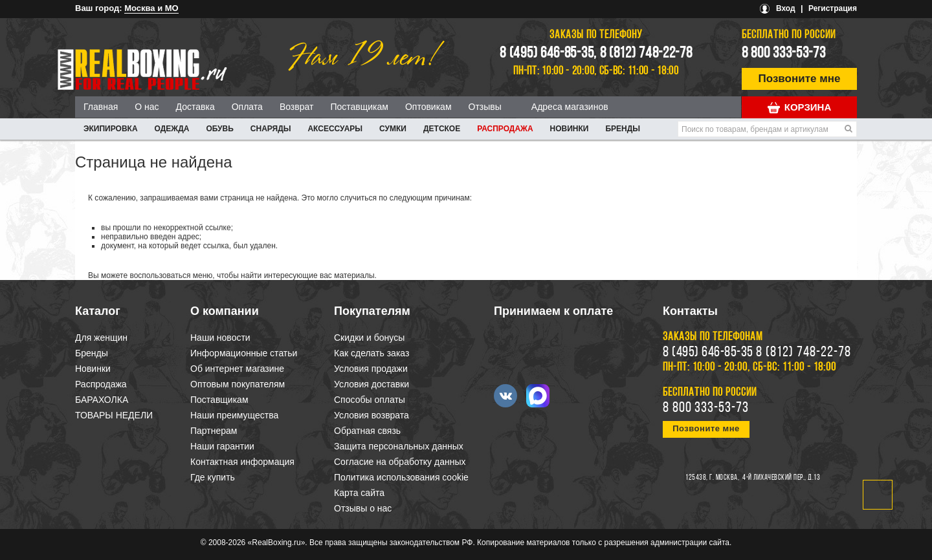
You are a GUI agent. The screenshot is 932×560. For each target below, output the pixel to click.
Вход (786, 8)
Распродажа (505, 129)
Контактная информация (242, 462)
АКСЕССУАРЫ (335, 129)
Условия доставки (372, 384)
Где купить (213, 477)
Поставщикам (359, 107)
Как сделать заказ (372, 353)
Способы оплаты (370, 400)
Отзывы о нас (363, 508)
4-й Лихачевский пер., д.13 (781, 478)
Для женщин (101, 338)
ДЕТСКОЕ (442, 129)
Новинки (570, 129)
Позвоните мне (800, 79)
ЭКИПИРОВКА (111, 129)
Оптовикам (428, 107)
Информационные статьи (244, 353)
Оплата (247, 107)
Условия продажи (371, 369)
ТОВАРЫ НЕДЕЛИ (114, 415)
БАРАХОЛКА (102, 400)
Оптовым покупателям (238, 384)
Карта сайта (359, 493)
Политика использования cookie (401, 477)
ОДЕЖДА (172, 129)
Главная (101, 107)
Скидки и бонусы (369, 338)
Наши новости (220, 338)
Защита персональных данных (399, 446)
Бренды (623, 129)
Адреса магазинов (570, 107)
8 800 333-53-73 (784, 54)
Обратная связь (367, 431)
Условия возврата (372, 415)
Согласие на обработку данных (400, 462)
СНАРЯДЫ (271, 129)
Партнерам (214, 431)
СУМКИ (393, 129)
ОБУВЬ (219, 129)
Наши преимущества (234, 415)
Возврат (297, 107)
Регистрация (833, 8)
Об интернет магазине (237, 369)
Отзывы (485, 107)
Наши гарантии (222, 446)
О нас (147, 107)
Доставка (195, 107)
